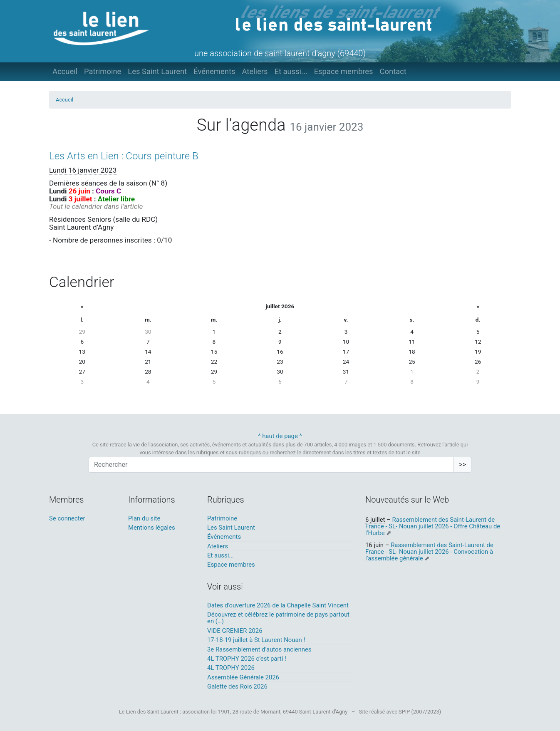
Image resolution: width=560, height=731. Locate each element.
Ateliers (255, 71)
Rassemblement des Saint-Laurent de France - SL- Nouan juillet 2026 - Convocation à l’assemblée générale (429, 552)
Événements (214, 71)
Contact (393, 71)
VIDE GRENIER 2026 (235, 631)
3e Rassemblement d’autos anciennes (259, 649)
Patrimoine (103, 71)
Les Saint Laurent (157, 71)
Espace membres (344, 71)
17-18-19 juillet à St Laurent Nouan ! (256, 640)
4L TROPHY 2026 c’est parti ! (247, 659)
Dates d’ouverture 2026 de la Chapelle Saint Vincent (278, 605)
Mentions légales (152, 528)
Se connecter (67, 518)
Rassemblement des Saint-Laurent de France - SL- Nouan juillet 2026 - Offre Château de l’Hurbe (433, 527)
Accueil (65, 71)
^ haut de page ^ (280, 436)
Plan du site (144, 518)
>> (462, 465)
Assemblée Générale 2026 (243, 677)
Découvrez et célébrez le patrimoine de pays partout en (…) (278, 618)
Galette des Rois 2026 (237, 686)
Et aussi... (291, 71)
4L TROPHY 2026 (231, 668)
